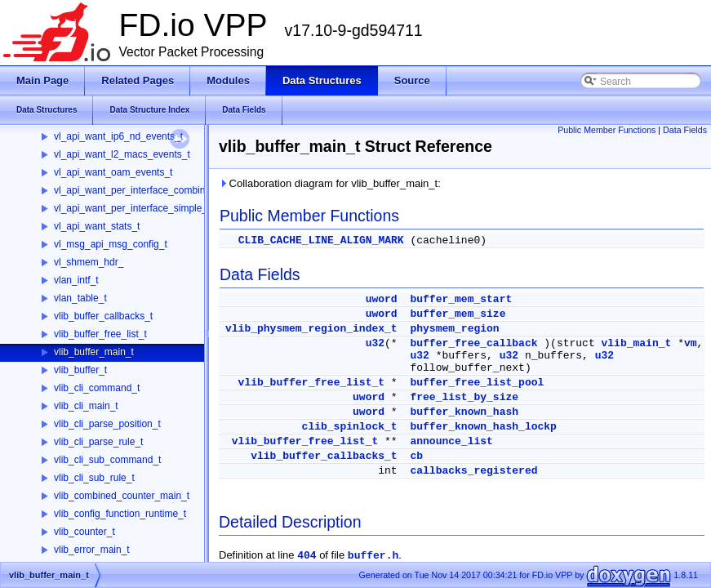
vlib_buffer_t (80, 370)
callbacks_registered (473, 471)
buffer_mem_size (458, 314)
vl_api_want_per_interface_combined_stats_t (152, 190)
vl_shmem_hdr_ (89, 262)
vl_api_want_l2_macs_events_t (122, 154)
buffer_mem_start (461, 299)
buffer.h (373, 556)
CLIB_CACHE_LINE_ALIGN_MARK (321, 241)
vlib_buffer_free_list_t (100, 334)
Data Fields (685, 130)
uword (382, 299)
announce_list (451, 441)
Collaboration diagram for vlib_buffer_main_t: (330, 183)
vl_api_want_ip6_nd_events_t (118, 136)
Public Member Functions (607, 130)
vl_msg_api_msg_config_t (111, 244)
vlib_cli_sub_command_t (107, 460)
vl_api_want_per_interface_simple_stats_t (145, 208)
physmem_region (454, 329)
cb (416, 456)
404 (307, 556)
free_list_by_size (464, 397)
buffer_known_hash (464, 412)
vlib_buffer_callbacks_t (103, 316)
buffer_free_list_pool (477, 383)
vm (691, 343)
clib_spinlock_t (350, 427)
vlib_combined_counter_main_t (122, 496)
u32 (375, 343)
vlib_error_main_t (92, 550)
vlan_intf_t (76, 280)
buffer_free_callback (473, 343)
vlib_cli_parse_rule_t (98, 442)
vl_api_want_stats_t (97, 226)
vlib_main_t (637, 343)
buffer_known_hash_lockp (483, 427)
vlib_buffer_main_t (94, 352)
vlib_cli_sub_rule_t (94, 478)
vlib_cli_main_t (86, 406)
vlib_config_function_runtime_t (120, 514)
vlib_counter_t (84, 532)
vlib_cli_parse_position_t (107, 424)
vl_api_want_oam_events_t (113, 172)
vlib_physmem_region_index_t (311, 329)
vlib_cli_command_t (97, 388)
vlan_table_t (80, 298)
